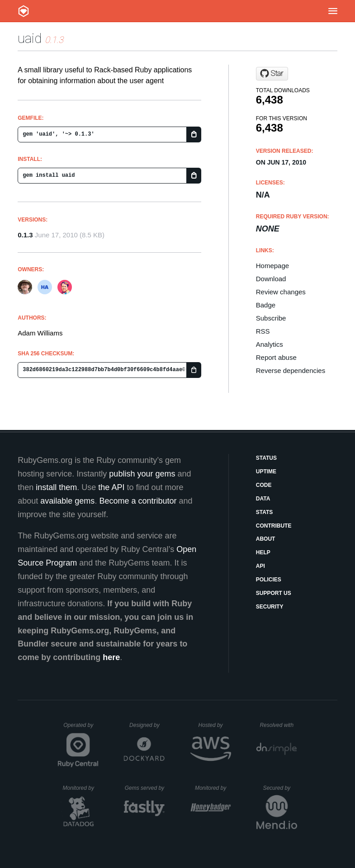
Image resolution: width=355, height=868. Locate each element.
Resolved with (278, 725)
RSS (263, 331)
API (260, 566)
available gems (67, 501)
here (111, 657)
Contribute (274, 526)
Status (266, 458)
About (266, 539)
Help (263, 552)
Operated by (81, 728)
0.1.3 (25, 235)
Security (270, 607)
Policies (269, 580)
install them (56, 487)
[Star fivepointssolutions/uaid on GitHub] (272, 74)
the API (111, 487)
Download (271, 279)
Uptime (266, 472)
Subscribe (271, 318)
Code (264, 485)
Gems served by (145, 788)
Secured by (280, 788)
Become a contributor (138, 501)
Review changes (281, 292)
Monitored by (81, 788)
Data (263, 499)
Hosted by (215, 725)
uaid (30, 38)
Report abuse (276, 357)
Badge (266, 305)
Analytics (270, 344)
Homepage (272, 266)
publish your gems (142, 474)
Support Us (274, 593)
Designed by (147, 725)
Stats (265, 512)
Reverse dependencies (291, 370)
